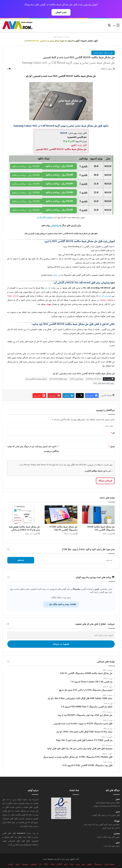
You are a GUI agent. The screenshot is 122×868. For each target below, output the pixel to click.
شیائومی (34, 857)
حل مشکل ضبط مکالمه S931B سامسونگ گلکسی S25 (101, 521)
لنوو (83, 857)
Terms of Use (46, 458)
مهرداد (117, 814)
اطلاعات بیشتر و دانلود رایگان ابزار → (61, 597)
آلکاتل (59, 857)
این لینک (57, 268)
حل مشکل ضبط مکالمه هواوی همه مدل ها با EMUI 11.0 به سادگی (24, 521)
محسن (117, 827)
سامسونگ (76, 351)
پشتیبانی (55, 218)
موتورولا (25, 857)
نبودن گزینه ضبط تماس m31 (104, 376)
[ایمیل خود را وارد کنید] (61, 628)
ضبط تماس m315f (76, 372)
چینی (78, 857)
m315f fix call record (93, 372)
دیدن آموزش (61, 12)
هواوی (89, 857)
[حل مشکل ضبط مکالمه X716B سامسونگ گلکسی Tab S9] (61, 508)
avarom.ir (21, 826)
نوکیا (72, 857)
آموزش (10, 857)
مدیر (118, 792)
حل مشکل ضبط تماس (103, 46)
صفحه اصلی (109, 857)
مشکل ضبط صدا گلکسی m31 (36, 372)
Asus (53, 857)
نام (113, 426)
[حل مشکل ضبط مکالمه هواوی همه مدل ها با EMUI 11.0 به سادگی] (24, 508)
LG (40, 857)
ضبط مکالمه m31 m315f (58, 372)
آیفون (17, 857)
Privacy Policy (30, 458)
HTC (46, 857)
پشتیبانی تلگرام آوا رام (45, 211)
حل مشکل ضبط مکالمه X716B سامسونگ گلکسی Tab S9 (63, 521)
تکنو (66, 857)
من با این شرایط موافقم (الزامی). (98, 464)
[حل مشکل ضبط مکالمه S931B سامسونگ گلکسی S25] (98, 508)
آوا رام (48, 281)
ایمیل (112, 439)
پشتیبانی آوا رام (105, 289)
